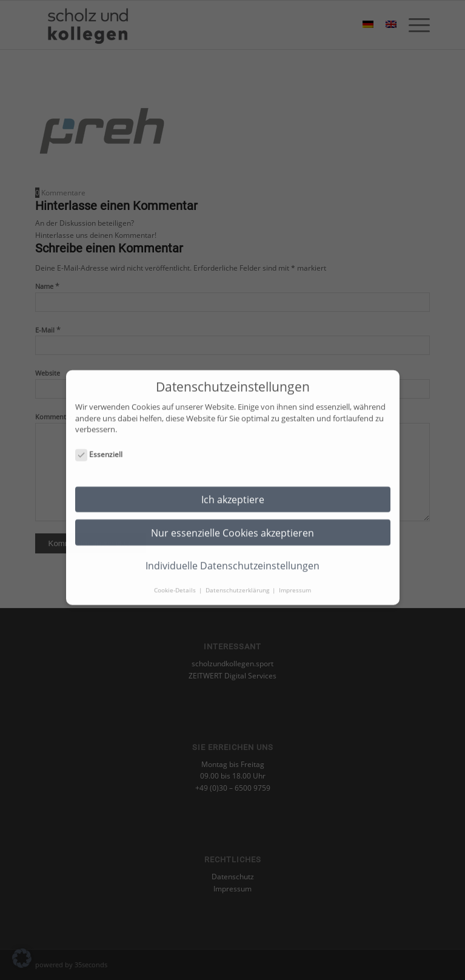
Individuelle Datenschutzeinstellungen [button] (232, 556)
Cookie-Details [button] (176, 580)
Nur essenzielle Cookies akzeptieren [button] (232, 523)
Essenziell (99, 445)
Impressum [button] (295, 580)
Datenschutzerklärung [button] (238, 580)
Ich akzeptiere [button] (233, 490)
